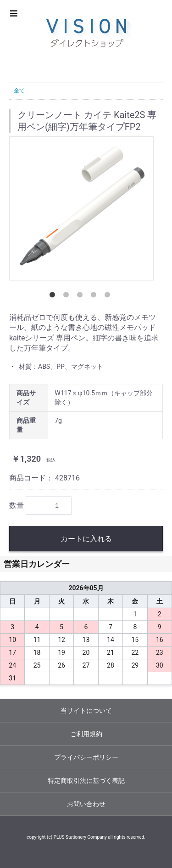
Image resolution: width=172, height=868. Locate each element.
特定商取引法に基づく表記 (86, 781)
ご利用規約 (86, 734)
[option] (81, 208)
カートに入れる (86, 539)
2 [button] (68, 297)
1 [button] (54, 297)
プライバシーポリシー (86, 757)
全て (19, 91)
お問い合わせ (86, 804)
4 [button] (95, 297)
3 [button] (82, 297)
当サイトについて (86, 711)
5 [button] (109, 297)
